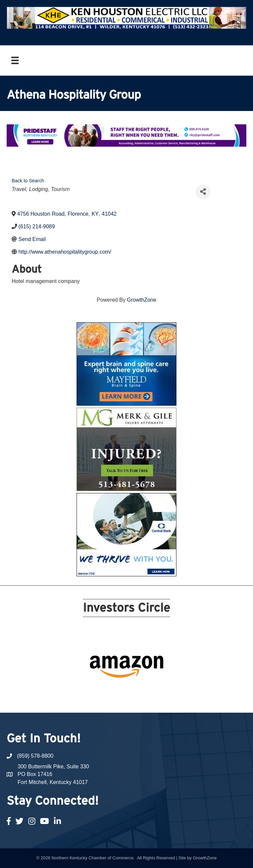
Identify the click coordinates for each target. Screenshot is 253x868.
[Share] (203, 192)
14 (115, 691)
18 (146, 691)
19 (154, 691)
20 (162, 691)
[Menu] (15, 60)
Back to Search (28, 181)
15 (123, 691)
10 (162, 682)
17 (138, 691)
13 (107, 691)
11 (91, 691)
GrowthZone (141, 300)
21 (126, 700)
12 (99, 691)
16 (130, 691)
